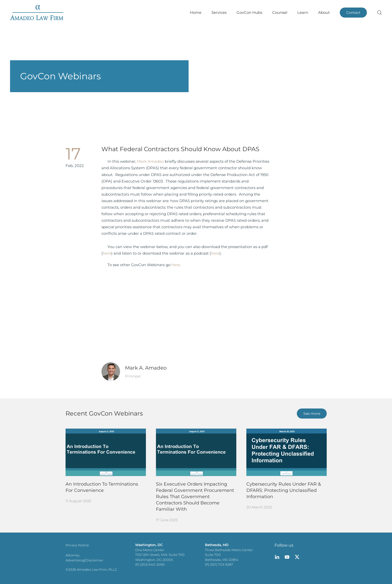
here (107, 253)
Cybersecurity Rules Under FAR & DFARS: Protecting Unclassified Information (284, 490)
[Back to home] (37, 13)
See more (312, 414)
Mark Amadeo (150, 161)
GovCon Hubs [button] (249, 12)
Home (196, 12)
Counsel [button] (280, 12)
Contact (353, 13)
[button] (379, 13)
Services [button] (219, 12)
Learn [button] (303, 12)
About (324, 12)
